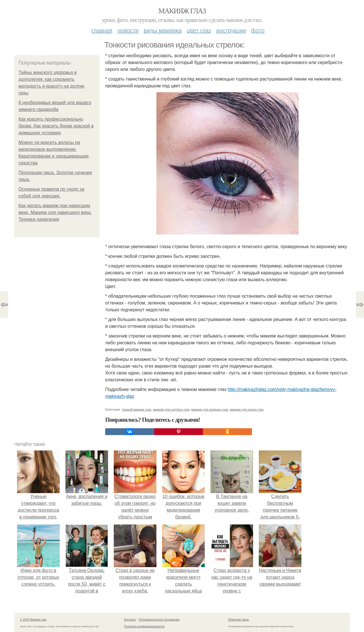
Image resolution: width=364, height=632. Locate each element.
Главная (102, 30)
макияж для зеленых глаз (210, 409)
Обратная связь (239, 620)
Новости (128, 30)
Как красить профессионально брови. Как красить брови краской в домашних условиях (56, 126)
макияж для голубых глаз (171, 409)
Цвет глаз (199, 30)
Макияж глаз (182, 11)
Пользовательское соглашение (159, 620)
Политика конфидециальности (144, 626)
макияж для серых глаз (247, 409)
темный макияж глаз (136, 409)
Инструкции (231, 30)
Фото (258, 30)
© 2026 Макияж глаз (33, 620)
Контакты (130, 620)
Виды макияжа (163, 30)
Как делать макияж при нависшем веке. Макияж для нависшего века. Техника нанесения (55, 212)
